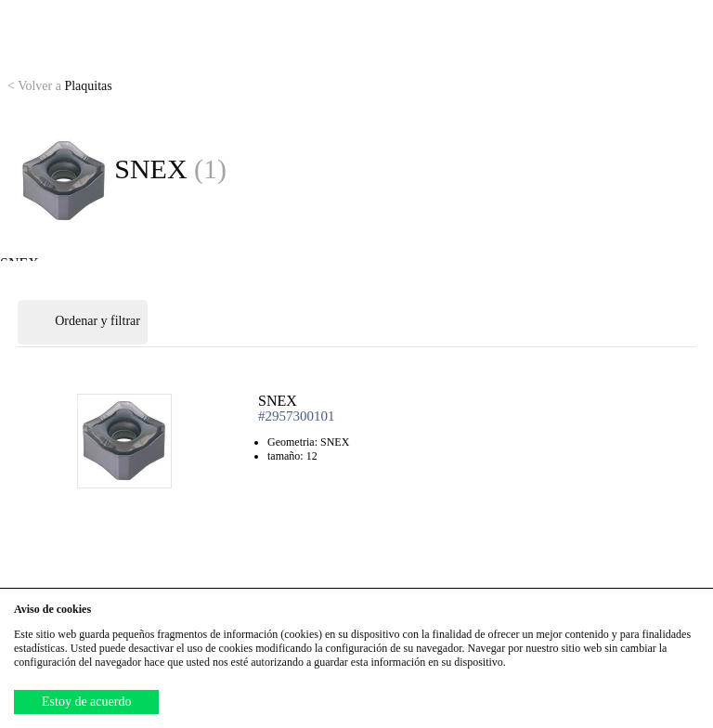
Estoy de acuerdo (86, 702)
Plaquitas (60, 86)
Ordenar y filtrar (83, 322)
